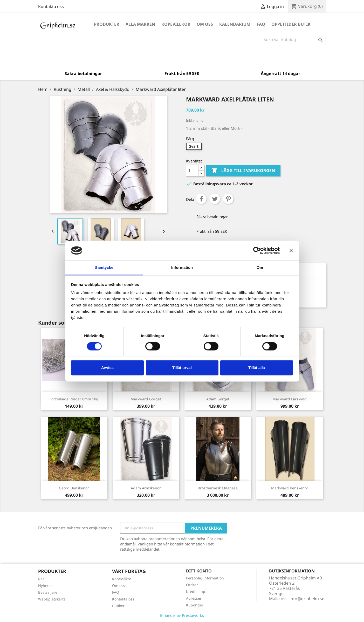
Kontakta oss (51, 6)
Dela (201, 199)
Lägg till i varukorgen (243, 171)
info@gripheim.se (307, 599)
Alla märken (140, 24)
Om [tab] (260, 268)
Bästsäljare (48, 592)
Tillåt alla (257, 368)
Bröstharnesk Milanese (218, 488)
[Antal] (192, 171)
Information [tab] (182, 268)
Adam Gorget (218, 399)
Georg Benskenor (74, 488)
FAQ (261, 24)
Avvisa (107, 368)
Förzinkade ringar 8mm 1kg (74, 399)
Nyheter (45, 586)
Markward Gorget (146, 399)
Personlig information (205, 578)
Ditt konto (199, 571)
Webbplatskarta (52, 599)
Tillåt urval (182, 368)
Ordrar (192, 585)
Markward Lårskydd (290, 399)
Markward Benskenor (290, 488)
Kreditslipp (196, 592)
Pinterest (228, 199)
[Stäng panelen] (291, 250)
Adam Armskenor (146, 488)
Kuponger (195, 605)
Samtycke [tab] (104, 268)
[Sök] (293, 39)
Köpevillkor (176, 24)
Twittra (215, 199)
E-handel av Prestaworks (182, 615)
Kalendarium (235, 24)
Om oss (205, 24)
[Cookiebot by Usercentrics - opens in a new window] (257, 250)
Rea (41, 579)
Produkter (107, 24)
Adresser (194, 598)
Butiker (118, 606)
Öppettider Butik (291, 24)
